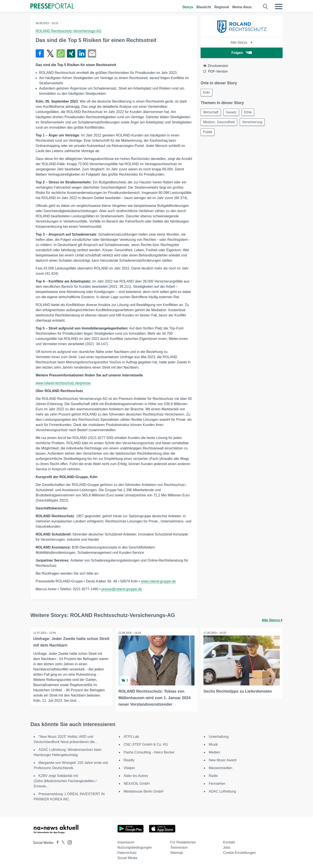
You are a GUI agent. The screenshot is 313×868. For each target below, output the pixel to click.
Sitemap (177, 852)
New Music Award (222, 760)
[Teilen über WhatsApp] (61, 53)
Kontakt (229, 842)
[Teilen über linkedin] (82, 53)
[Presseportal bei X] (62, 842)
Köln (207, 93)
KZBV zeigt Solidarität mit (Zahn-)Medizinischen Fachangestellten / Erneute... (65, 781)
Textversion (179, 847)
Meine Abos (242, 7)
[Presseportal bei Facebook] (56, 842)
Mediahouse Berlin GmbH (144, 791)
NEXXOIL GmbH (137, 783)
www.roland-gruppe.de (158, 581)
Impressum (126, 842)
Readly (129, 760)
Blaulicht (204, 7)
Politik (208, 134)
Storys (188, 7)
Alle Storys (242, 42)
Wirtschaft (211, 113)
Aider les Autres (136, 775)
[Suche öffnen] (266, 7)
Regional (222, 7)
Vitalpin (129, 767)
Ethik (250, 113)
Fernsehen (217, 783)
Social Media (127, 857)
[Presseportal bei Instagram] (68, 842)
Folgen (242, 53)
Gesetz (233, 113)
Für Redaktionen (183, 842)
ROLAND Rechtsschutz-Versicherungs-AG (68, 31)
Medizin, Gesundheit (219, 123)
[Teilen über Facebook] (40, 53)
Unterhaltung (219, 736)
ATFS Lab (131, 736)
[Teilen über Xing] (71, 53)
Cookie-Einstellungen (239, 852)
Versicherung (254, 123)
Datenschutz (127, 852)
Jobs (227, 847)
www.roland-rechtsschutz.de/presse (63, 383)
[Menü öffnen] (279, 7)
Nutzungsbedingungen (135, 847)
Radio (213, 775)
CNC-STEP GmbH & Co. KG (146, 744)
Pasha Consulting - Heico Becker (149, 752)
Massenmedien (221, 767)
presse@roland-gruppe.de (122, 589)
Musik (213, 744)
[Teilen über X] (50, 53)
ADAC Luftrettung (222, 791)
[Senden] (92, 53)
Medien (214, 752)
